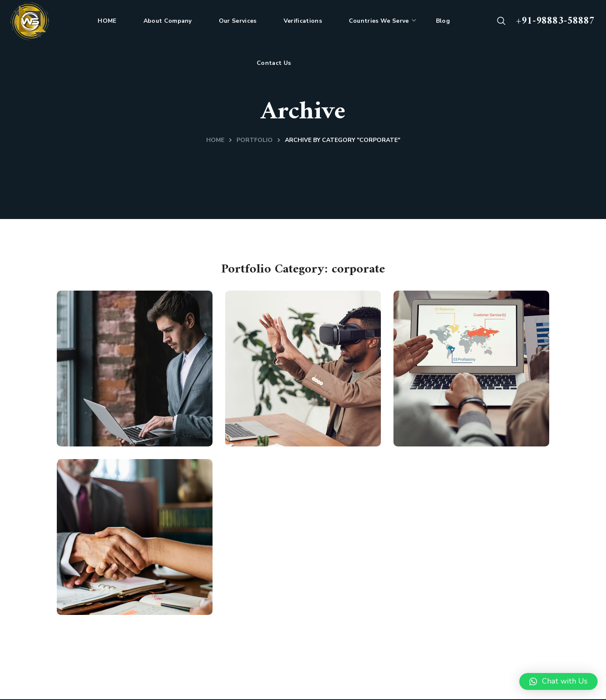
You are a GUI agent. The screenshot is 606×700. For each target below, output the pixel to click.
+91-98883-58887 (555, 21)
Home (215, 140)
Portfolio (255, 140)
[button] (501, 21)
